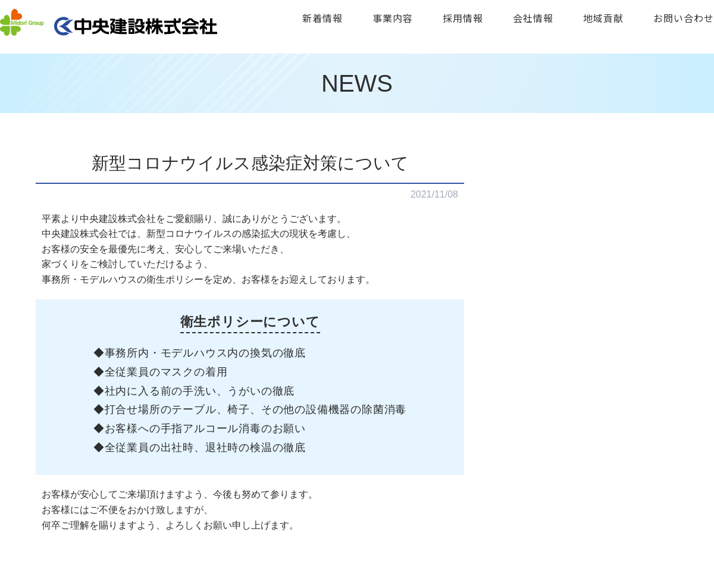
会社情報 (533, 18)
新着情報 (322, 18)
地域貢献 (603, 18)
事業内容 (393, 18)
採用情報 (463, 18)
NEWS (357, 83)
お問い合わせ (684, 18)
